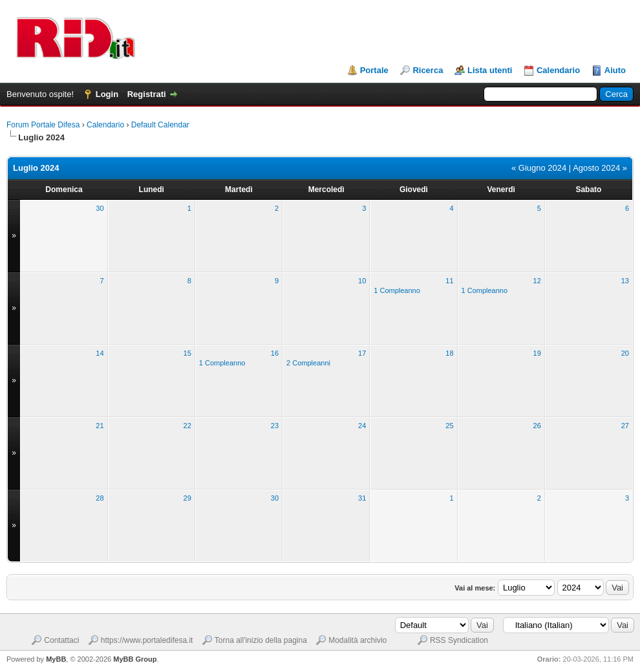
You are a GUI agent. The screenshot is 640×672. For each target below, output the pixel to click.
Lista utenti (490, 70)
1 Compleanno (397, 290)
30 (100, 208)
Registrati (147, 94)
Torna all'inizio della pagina (261, 640)
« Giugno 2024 (539, 168)
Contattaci (61, 640)
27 (625, 426)
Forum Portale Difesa (43, 125)
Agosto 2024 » (600, 168)
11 (449, 281)
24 (362, 426)
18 (449, 353)
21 (100, 426)
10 (362, 281)
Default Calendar (160, 125)
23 (275, 426)
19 (537, 353)
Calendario (558, 70)
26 (537, 426)
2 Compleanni (308, 363)
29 (187, 498)
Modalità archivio (357, 640)
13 (625, 281)
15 (187, 353)
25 (449, 426)
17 (362, 353)
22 (187, 426)
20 (625, 353)
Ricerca (428, 70)
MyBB (56, 659)
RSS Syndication (459, 640)
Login (107, 94)
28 (100, 498)
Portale (374, 70)
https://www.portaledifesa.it (147, 640)
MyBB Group (135, 659)
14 (100, 353)
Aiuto (615, 70)
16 (275, 353)
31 (362, 498)
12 (537, 281)
